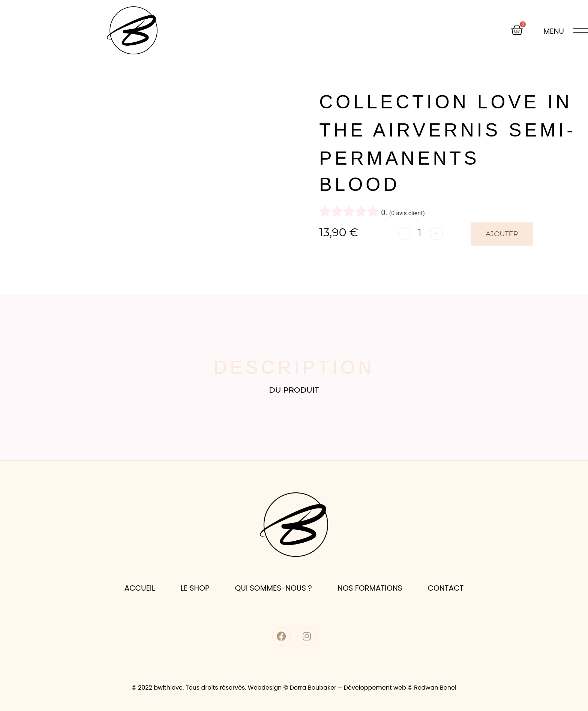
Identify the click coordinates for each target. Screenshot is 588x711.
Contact (446, 588)
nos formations (370, 588)
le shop (195, 588)
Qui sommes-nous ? (273, 588)
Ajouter (502, 234)
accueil (140, 588)
